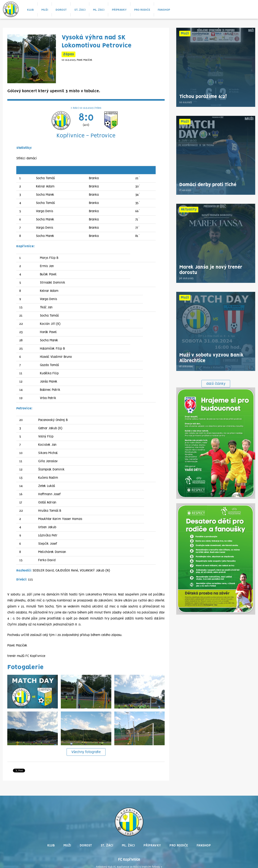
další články (216, 384)
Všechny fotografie (86, 752)
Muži (45, 10)
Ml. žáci (99, 10)
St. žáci (80, 10)
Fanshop (164, 10)
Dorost (61, 10)
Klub (30, 10)
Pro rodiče (142, 10)
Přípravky (119, 10)
